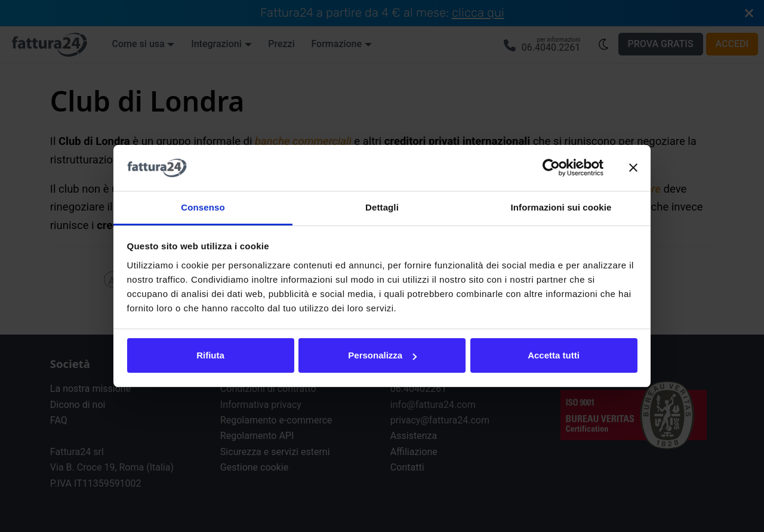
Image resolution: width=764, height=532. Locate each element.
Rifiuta (210, 355)
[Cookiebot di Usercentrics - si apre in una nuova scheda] (551, 168)
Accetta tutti (554, 355)
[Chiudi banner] (633, 168)
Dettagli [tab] (382, 207)
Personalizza (382, 355)
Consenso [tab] (203, 207)
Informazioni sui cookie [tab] (561, 207)
